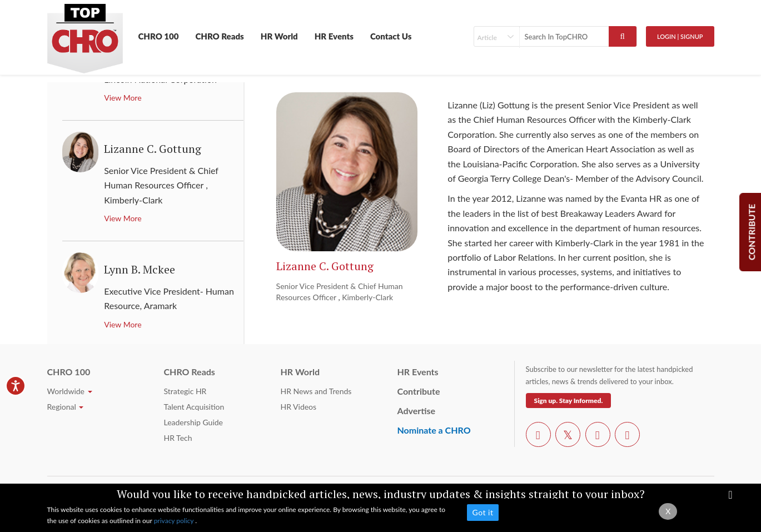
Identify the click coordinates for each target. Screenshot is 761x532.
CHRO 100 (159, 36)
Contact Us (391, 36)
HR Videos (299, 407)
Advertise (417, 411)
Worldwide (70, 391)
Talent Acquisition (194, 407)
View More (123, 98)
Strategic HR (185, 391)
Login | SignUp (680, 36)
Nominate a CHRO (434, 430)
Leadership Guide (193, 422)
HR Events (334, 36)
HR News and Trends (316, 391)
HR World (279, 36)
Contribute (419, 391)
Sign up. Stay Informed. (569, 401)
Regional (66, 407)
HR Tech (178, 438)
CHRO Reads (219, 36)
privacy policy (175, 521)
